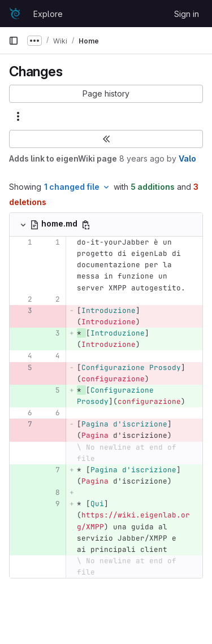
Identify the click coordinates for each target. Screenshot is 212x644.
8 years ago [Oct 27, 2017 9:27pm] (142, 158)
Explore (48, 14)
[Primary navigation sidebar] (14, 41)
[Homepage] (15, 14)
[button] (106, 94)
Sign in (187, 14)
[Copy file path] (86, 225)
